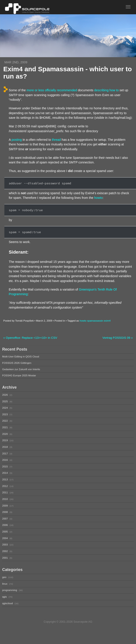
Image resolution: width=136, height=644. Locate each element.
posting (17, 140)
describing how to (106, 90)
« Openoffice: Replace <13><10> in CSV (30, 338)
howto (98, 198)
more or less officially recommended (52, 90)
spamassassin (95, 321)
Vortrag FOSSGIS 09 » (118, 338)
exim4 (107, 321)
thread (56, 140)
